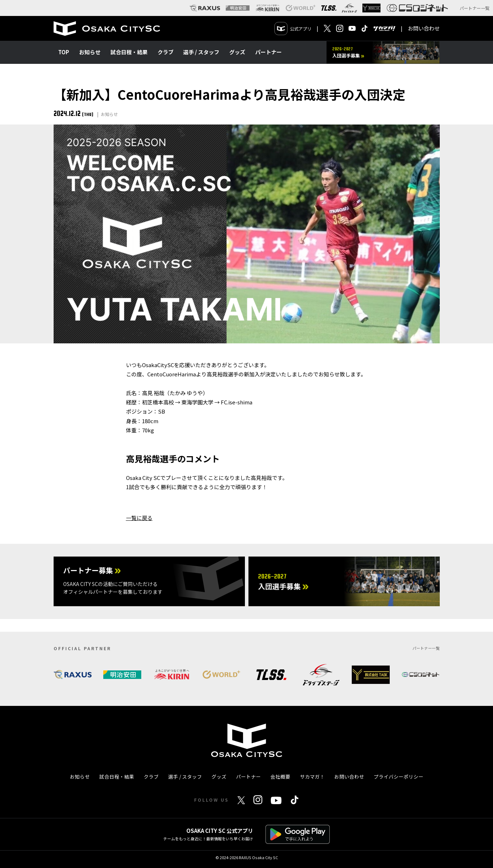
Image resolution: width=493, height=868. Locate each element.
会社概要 (280, 776)
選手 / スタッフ (201, 52)
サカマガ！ (312, 776)
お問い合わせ (424, 28)
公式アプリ (293, 29)
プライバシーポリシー (399, 776)
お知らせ (90, 52)
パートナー (269, 52)
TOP (64, 52)
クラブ (166, 52)
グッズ (237, 52)
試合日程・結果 (129, 52)
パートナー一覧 (475, 8)
